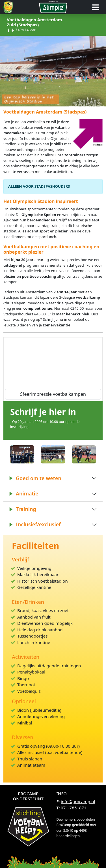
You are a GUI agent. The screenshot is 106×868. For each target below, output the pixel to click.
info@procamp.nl (78, 801)
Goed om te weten (35, 478)
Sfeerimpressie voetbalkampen (53, 394)
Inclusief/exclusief (35, 524)
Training (23, 509)
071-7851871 (74, 808)
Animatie (24, 493)
